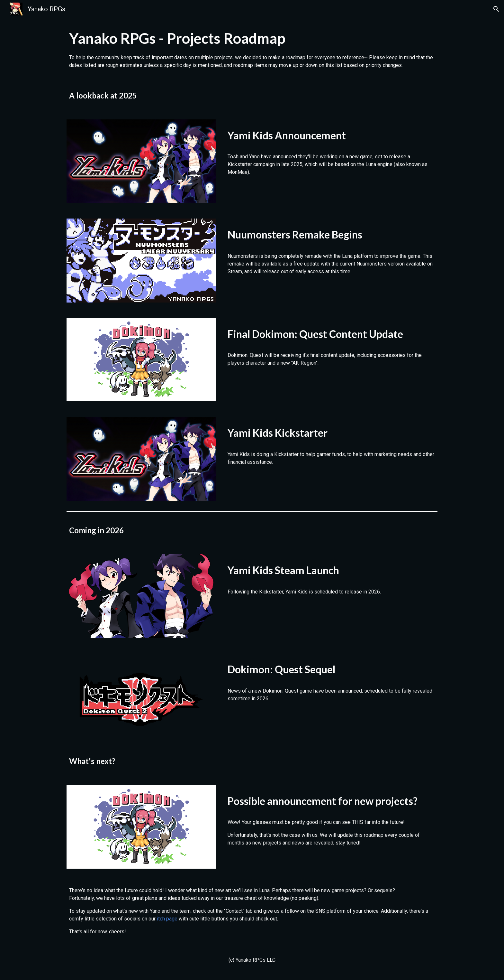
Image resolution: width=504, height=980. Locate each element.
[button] (496, 9)
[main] (252, 49)
